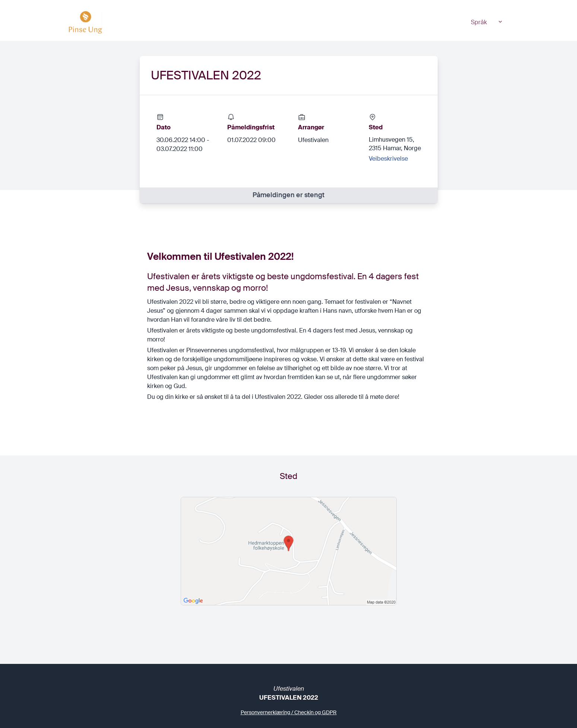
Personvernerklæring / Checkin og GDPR (289, 712)
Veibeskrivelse (388, 159)
